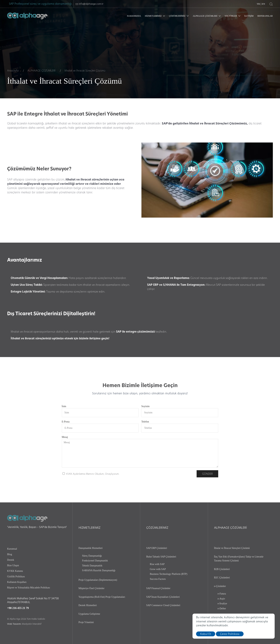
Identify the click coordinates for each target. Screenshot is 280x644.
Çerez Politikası (230, 634)
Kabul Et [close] (206, 634)
